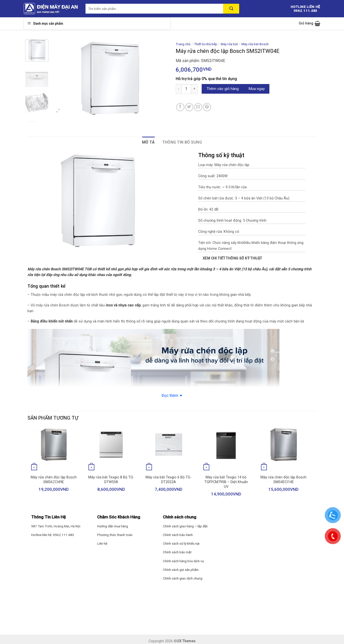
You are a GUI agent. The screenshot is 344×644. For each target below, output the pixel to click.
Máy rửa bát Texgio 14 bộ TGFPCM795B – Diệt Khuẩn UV (226, 482)
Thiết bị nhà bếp (206, 44)
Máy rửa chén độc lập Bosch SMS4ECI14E (283, 480)
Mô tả (149, 142)
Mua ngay (257, 89)
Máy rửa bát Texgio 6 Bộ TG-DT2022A (169, 480)
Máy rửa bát (229, 44)
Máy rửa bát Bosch (255, 44)
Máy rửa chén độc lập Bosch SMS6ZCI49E (54, 480)
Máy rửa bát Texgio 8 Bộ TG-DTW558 (111, 480)
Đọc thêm (170, 396)
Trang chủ (183, 44)
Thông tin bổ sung (182, 142)
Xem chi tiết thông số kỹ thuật (232, 258)
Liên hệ (102, 543)
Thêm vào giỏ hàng (223, 89)
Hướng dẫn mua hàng (113, 526)
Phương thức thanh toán (115, 535)
